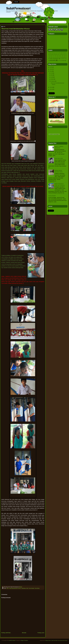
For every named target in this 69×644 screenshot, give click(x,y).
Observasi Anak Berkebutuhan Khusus (16, 29)
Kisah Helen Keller (59, 158)
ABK (8, 588)
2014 (51, 69)
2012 (51, 87)
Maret (52, 79)
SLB (27, 588)
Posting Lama (41, 633)
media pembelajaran (54, 59)
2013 (51, 71)
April (52, 77)
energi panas (55, 57)
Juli (52, 73)
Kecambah (52, 54)
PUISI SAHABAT (52, 196)
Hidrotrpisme (64, 53)
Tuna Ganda (31, 588)
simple (63, 61)
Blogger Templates (24, 640)
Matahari (57, 54)
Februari (53, 81)
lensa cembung (61, 57)
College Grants (48, 640)
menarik (52, 60)
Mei (52, 75)
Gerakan (59, 53)
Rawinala (24, 588)
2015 (51, 67)
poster (59, 61)
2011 (51, 89)
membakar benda (64, 59)
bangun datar (61, 56)
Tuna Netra (37, 588)
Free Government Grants (63, 640)
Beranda (16, 2)
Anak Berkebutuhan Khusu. (15, 588)
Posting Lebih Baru (6, 633)
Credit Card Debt (54, 640)
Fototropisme (54, 53)
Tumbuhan (62, 54)
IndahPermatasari (18, 8)
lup (66, 57)
